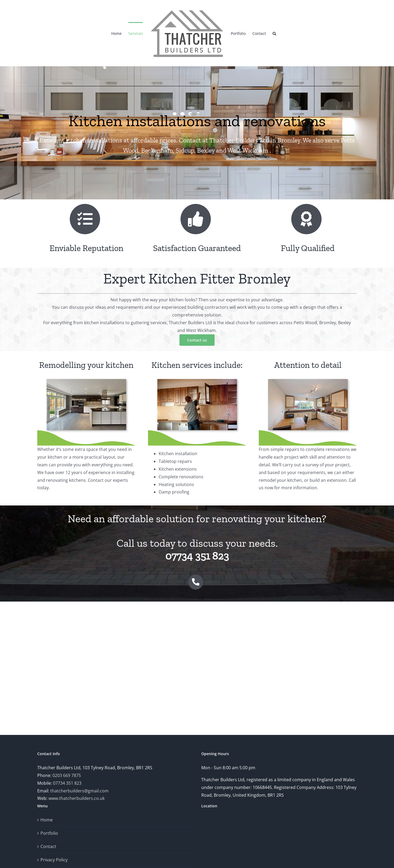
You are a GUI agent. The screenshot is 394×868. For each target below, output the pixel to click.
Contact (48, 846)
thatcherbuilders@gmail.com (79, 791)
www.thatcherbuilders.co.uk (77, 798)
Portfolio (49, 833)
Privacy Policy (54, 860)
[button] (274, 33)
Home (47, 820)
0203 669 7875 (67, 775)
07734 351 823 (197, 556)
